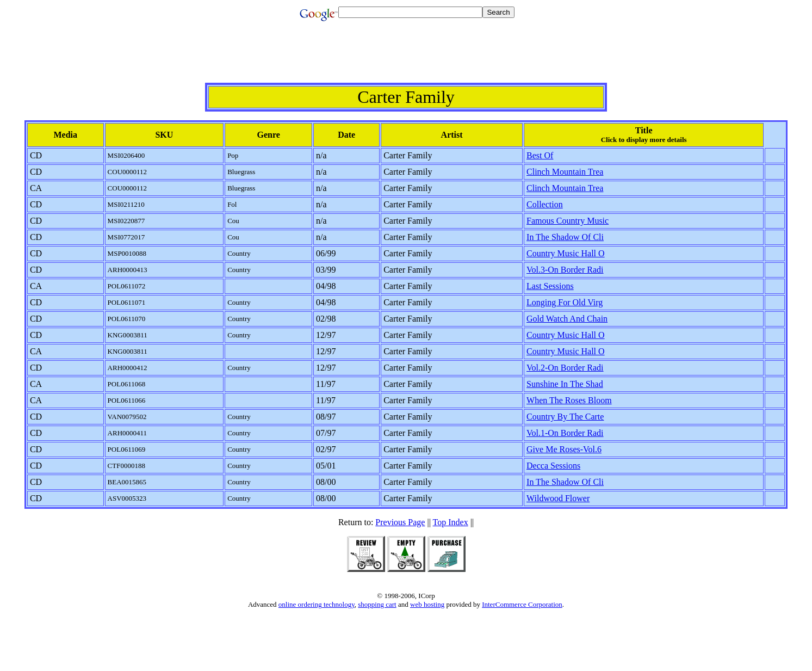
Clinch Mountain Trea (565, 172)
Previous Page (400, 522)
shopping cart (377, 604)
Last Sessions (550, 286)
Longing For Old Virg (565, 302)
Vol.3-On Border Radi (565, 270)
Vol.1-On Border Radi (565, 433)
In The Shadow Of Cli (565, 237)
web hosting (427, 604)
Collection (545, 204)
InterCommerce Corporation (522, 604)
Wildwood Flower (558, 498)
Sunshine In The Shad (565, 384)
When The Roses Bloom (569, 400)
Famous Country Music (568, 221)
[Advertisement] (406, 58)
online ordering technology (317, 604)
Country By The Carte (565, 417)
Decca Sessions (553, 466)
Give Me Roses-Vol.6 (564, 449)
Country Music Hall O (566, 253)
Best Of (540, 155)
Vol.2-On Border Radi (565, 368)
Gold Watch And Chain (567, 319)
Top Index (451, 522)
